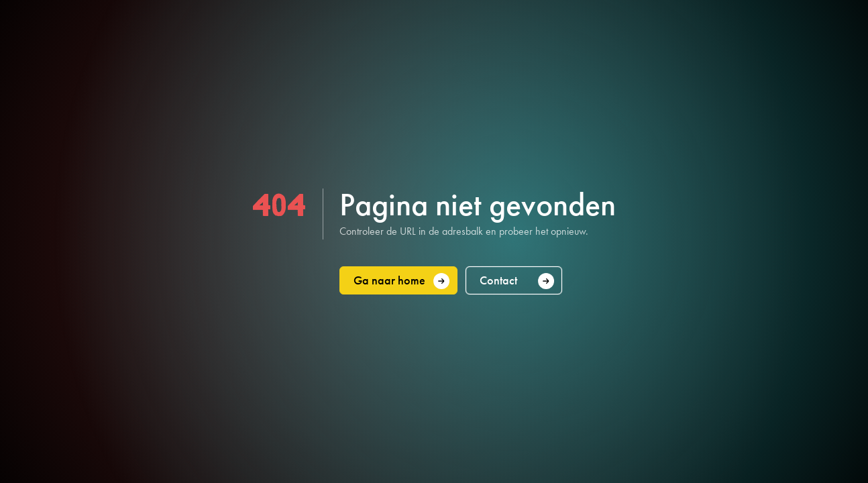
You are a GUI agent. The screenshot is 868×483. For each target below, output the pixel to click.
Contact (517, 281)
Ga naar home (402, 281)
